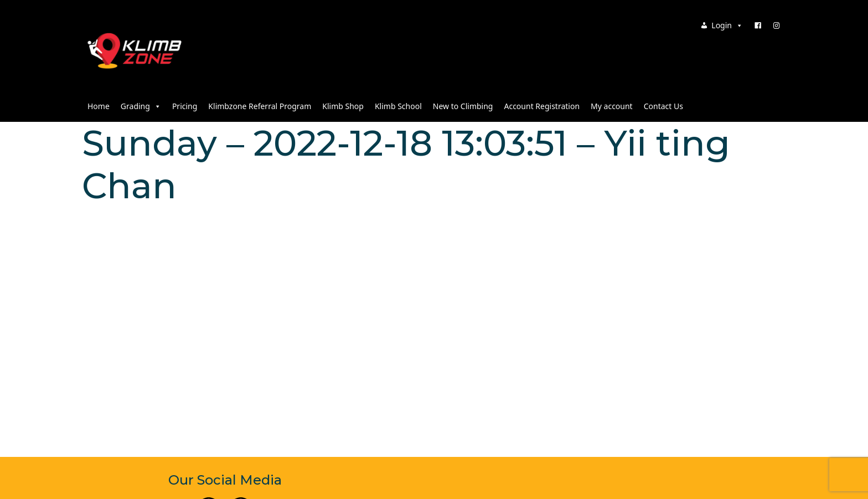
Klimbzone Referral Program (260, 106)
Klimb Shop (343, 106)
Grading (141, 106)
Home (99, 106)
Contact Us (663, 106)
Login (727, 25)
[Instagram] (777, 25)
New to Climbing (463, 106)
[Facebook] (758, 25)
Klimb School (398, 106)
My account (612, 106)
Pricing (185, 106)
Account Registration (542, 106)
